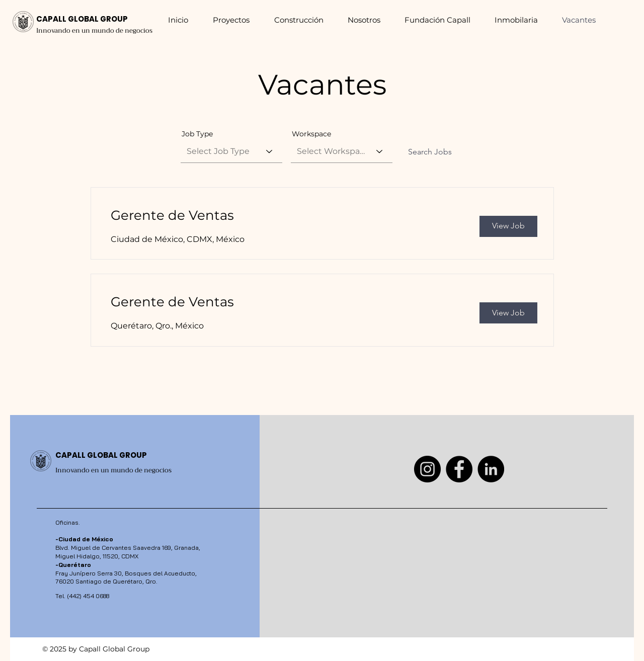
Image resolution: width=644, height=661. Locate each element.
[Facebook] (459, 469)
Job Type (197, 134)
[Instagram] (427, 469)
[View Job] (508, 226)
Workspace (311, 134)
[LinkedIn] (491, 469)
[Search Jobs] (430, 152)
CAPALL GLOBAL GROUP (82, 19)
